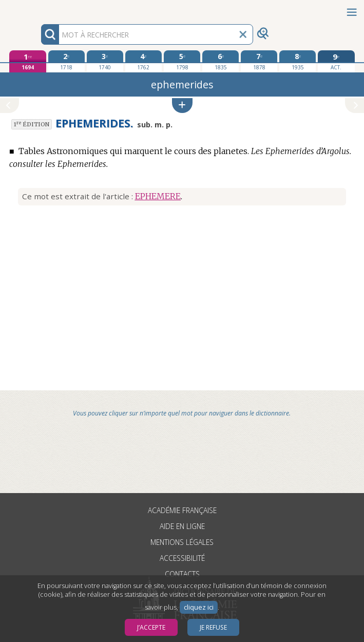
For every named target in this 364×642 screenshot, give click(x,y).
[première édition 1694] (27, 61)
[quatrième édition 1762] (143, 61)
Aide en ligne (182, 526)
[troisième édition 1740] (105, 61)
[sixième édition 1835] (221, 61)
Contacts (182, 574)
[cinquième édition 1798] (182, 61)
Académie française (182, 510)
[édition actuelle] (336, 61)
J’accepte (151, 627)
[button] (182, 106)
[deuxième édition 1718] (66, 61)
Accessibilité (182, 558)
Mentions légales (182, 542)
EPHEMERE (158, 196)
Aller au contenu (40, 9)
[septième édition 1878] (259, 61)
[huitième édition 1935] (298, 61)
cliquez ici (199, 607)
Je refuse (213, 627)
